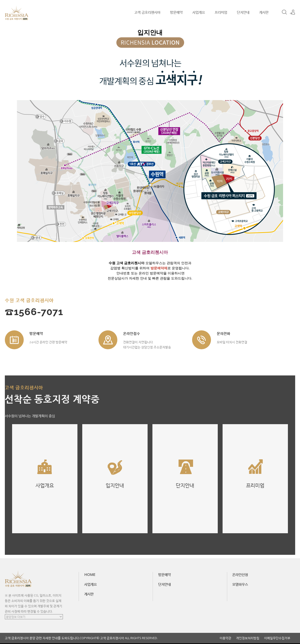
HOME (90, 574)
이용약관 (225, 638)
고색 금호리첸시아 (147, 12)
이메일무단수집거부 (277, 638)
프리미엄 (221, 12)
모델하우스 (240, 584)
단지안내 (243, 12)
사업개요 (199, 12)
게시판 (264, 12)
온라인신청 (240, 574)
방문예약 (176, 12)
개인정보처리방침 (248, 638)
